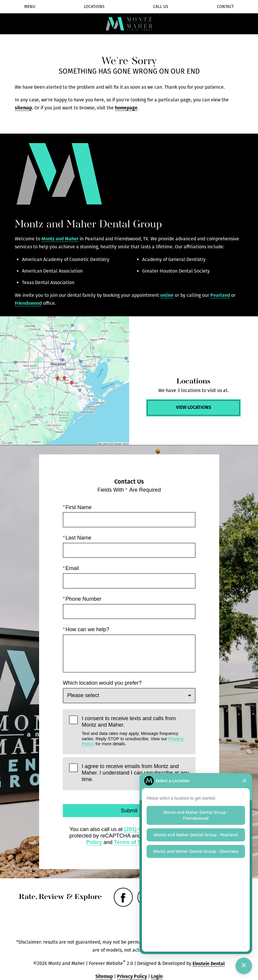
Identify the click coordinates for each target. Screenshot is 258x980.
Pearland (220, 295)
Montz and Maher (60, 239)
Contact (225, 7)
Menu (30, 7)
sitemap (23, 108)
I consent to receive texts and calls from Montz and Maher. (136, 731)
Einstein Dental (209, 964)
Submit (129, 811)
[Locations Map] (65, 381)
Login (157, 976)
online (167, 295)
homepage (126, 108)
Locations (94, 7)
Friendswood (28, 303)
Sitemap (104, 976)
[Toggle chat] (244, 966)
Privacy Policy (132, 976)
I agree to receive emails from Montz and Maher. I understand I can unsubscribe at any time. (135, 773)
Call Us (161, 7)
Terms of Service (135, 842)
